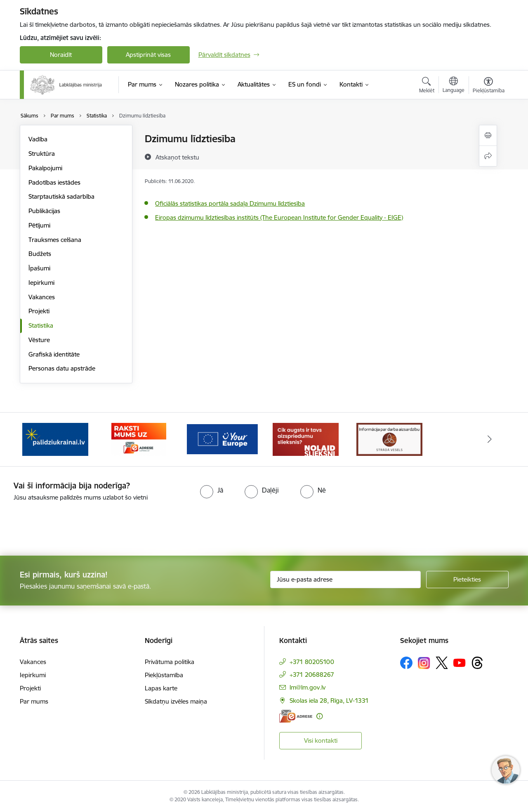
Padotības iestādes (54, 182)
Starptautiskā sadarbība (61, 196)
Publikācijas (44, 211)
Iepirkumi (41, 283)
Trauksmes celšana (55, 240)
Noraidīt (61, 55)
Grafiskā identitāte (54, 354)
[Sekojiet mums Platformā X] (442, 663)
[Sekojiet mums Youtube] (460, 662)
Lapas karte (161, 688)
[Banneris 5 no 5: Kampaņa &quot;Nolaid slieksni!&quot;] (306, 439)
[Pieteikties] (467, 580)
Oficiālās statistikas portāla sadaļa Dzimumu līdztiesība (230, 203)
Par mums (34, 701)
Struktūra (42, 154)
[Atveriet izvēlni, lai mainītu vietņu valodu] (454, 86)
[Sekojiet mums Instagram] (424, 663)
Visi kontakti (321, 740)
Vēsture (39, 340)
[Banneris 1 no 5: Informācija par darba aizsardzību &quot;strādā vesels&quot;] (389, 439)
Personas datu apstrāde (62, 368)
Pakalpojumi (45, 168)
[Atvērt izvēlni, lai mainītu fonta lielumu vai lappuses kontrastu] (489, 86)
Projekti (39, 311)
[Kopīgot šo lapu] (488, 156)
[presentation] (69, 525)
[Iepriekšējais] (39, 439)
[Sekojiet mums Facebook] (406, 663)
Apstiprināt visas (148, 55)
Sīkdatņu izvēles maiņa (176, 701)
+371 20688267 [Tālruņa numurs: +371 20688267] (312, 675)
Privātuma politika (170, 662)
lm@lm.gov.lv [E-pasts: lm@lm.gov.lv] (308, 687)
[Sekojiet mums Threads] (477, 663)
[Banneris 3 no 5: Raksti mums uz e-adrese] (139, 439)
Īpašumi (39, 268)
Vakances (42, 297)
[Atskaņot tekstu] (177, 157)
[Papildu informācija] (319, 716)
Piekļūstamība (164, 675)
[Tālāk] (490, 439)
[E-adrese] (296, 716)
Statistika (41, 325)
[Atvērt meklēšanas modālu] (427, 86)
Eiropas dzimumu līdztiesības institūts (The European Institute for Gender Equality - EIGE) (279, 217)
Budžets (40, 254)
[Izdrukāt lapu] (488, 135)
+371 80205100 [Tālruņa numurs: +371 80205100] (312, 662)
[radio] (212, 490)
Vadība (38, 139)
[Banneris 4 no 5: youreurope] (223, 439)
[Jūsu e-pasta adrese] (345, 580)
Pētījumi (39, 225)
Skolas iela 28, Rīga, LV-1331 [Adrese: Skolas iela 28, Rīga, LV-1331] (329, 701)
